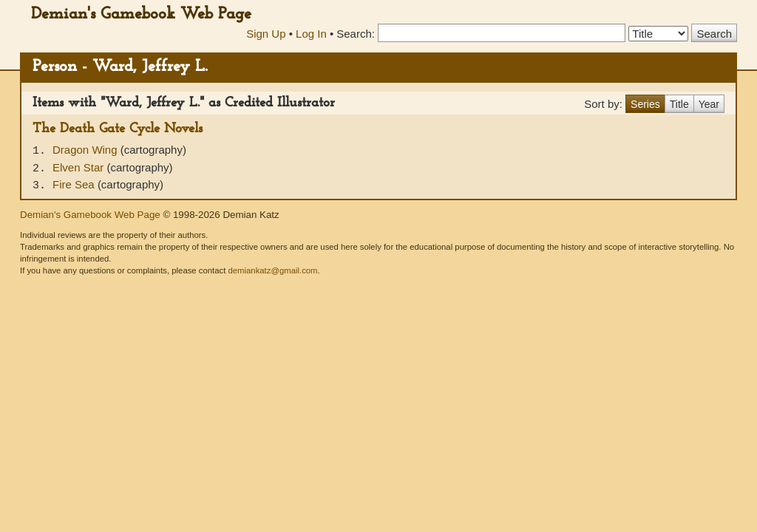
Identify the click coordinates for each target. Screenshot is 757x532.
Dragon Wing (86, 150)
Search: (356, 34)
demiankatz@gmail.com (272, 270)
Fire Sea (75, 184)
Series (645, 104)
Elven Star (79, 167)
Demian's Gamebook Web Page (141, 14)
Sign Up (266, 34)
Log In (311, 34)
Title (679, 104)
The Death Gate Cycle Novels (118, 129)
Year (709, 104)
